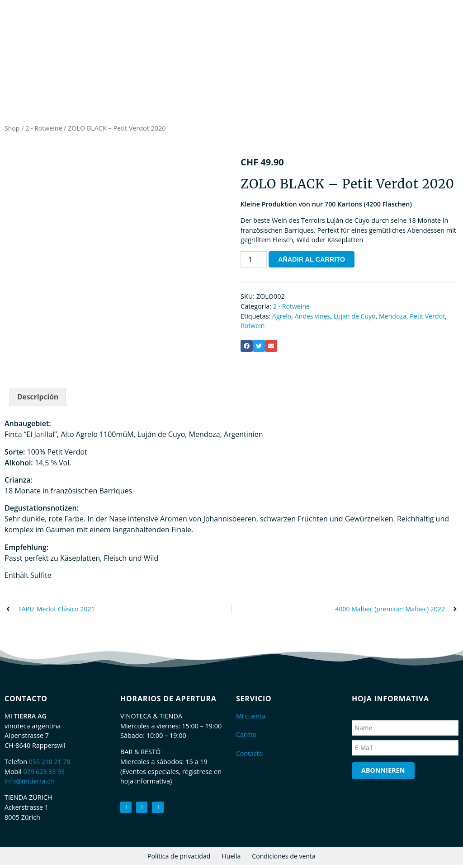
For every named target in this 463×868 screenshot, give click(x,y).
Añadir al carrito (312, 262)
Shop (12, 130)
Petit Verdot (430, 318)
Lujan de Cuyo (356, 318)
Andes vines (313, 318)
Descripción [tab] (38, 399)
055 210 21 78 (50, 764)
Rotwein (253, 328)
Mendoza (395, 318)
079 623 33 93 (44, 774)
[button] (247, 348)
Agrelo (282, 318)
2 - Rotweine (45, 130)
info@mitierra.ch (30, 784)
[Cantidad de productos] (254, 262)
